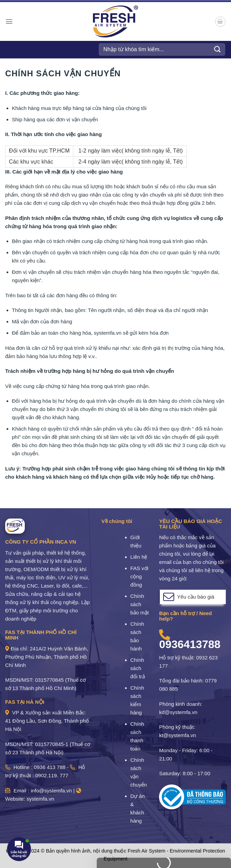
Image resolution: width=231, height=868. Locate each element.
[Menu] (9, 21)
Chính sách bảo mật (140, 604)
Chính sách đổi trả (138, 668)
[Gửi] (218, 49)
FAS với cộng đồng (139, 576)
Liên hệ (139, 557)
